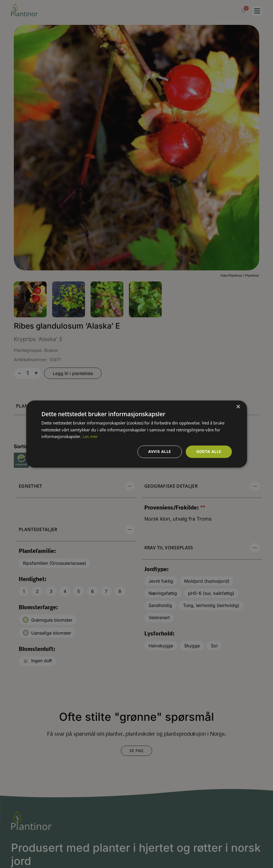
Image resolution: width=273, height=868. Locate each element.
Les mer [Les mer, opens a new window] (90, 437)
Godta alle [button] (209, 451)
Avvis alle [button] (160, 451)
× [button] (238, 407)
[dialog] (136, 434)
